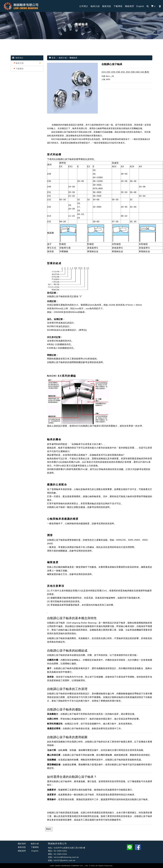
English (140, 6)
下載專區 (118, 6)
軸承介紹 (95, 6)
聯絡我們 (129, 6)
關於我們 (22, 844)
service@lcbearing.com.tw (66, 857)
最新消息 (107, 6)
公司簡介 (84, 6)
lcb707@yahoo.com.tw (65, 860)
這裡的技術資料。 (96, 362)
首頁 (52, 58)
